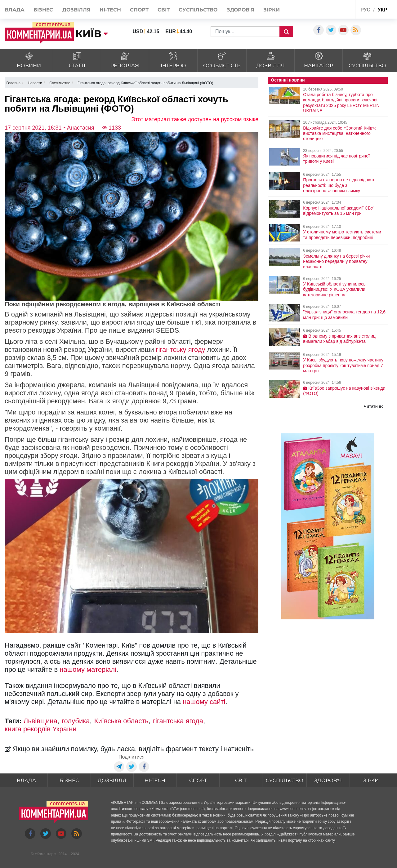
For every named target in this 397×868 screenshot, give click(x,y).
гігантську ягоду (181, 350)
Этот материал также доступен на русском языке (195, 119)
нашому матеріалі (88, 669)
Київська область (121, 721)
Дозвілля (76, 10)
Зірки (272, 10)
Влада (15, 10)
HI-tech (110, 10)
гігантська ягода (178, 721)
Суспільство (198, 10)
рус (365, 10)
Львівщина (40, 721)
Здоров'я (241, 10)
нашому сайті (204, 702)
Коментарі (45, 854)
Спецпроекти (335, 9)
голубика (76, 721)
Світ (164, 10)
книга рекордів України (40, 729)
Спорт (139, 10)
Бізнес (43, 10)
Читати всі (374, 406)
